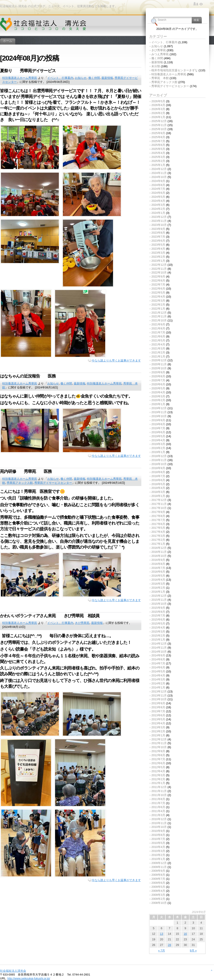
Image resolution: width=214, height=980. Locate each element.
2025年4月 (158, 153)
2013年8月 (158, 707)
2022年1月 (158, 309)
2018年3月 (158, 492)
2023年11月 (159, 221)
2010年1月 (158, 859)
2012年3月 (158, 775)
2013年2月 (158, 731)
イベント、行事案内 (60, 78)
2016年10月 (159, 556)
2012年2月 (158, 779)
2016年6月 (158, 572)
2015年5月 (158, 624)
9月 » (193, 950)
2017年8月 (158, 516)
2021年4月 (158, 344)
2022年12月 (159, 265)
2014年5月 (158, 671)
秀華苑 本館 (160, 78)
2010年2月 (158, 855)
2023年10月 (159, 225)
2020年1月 (158, 404)
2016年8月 (158, 564)
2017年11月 (159, 504)
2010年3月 (158, 851)
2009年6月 (158, 883)
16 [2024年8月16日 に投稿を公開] (185, 934)
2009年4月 (158, 891)
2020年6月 (158, 384)
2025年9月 (158, 133)
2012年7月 (158, 759)
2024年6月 (158, 193)
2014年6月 (158, 667)
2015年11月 (159, 600)
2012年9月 (158, 751)
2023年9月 (158, 229)
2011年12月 (159, 787)
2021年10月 (159, 320)
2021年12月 (159, 313)
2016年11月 (159, 552)
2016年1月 (158, 592)
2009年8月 (158, 875)
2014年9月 (158, 655)
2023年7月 (158, 237)
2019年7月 (158, 428)
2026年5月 (158, 101)
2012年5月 (158, 767)
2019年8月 (158, 424)
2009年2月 (158, 899)
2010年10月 (159, 827)
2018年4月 (158, 488)
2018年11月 (159, 460)
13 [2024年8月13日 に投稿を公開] (162, 934)
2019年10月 (159, 416)
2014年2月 (158, 683)
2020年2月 (158, 400)
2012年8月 (158, 755)
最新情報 (107, 78)
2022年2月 (158, 305)
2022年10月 (159, 273)
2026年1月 (158, 117)
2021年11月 (159, 316)
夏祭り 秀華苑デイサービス (32, 71)
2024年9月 (158, 181)
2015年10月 (159, 604)
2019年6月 (158, 432)
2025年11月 (159, 125)
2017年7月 (158, 520)
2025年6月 (158, 145)
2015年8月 (158, 612)
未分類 (156, 66)
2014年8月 (158, 659)
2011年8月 (158, 799)
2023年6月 (158, 241)
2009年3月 (158, 895)
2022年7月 (158, 285)
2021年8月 (158, 328)
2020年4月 (158, 392)
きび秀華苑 (82, 623)
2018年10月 (159, 464)
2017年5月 (158, 528)
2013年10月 (159, 699)
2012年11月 (159, 743)
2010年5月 (158, 843)
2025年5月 (158, 149)
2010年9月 (158, 831)
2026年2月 (158, 113)
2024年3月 (158, 205)
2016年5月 (158, 576)
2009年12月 (159, 863)
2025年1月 (158, 165)
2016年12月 (159, 548)
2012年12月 (159, 739)
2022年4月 (158, 297)
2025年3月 (158, 157)
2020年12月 (159, 360)
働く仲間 (94, 78)
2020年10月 (159, 368)
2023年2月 (158, 257)
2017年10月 (159, 508)
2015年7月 (158, 616)
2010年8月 (158, 835)
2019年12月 (159, 408)
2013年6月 (158, 715)
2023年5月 (158, 245)
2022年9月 (158, 277)
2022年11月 (159, 269)
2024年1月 (158, 213)
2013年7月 (158, 711)
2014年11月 (159, 648)
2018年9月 (158, 468)
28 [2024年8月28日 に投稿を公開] (169, 945)
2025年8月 (158, 137)
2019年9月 (158, 420)
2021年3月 (158, 348)
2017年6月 (158, 524)
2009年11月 (159, 867)
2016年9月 (158, 560)
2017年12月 (159, 500)
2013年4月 (158, 723)
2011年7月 (158, 803)
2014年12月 (159, 644)
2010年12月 (159, 819)
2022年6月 (158, 289)
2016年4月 (158, 580)
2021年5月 (158, 340)
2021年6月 (158, 336)
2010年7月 (158, 839)
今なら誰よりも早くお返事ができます (116, 360)
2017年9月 (158, 512)
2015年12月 (159, 596)
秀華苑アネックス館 (20, 483)
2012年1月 (158, 783)
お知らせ (81, 78)
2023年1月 (158, 261)
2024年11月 (159, 173)
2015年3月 (158, 632)
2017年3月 (158, 536)
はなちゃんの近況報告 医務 (28, 376)
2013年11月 (159, 695)
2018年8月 (158, 472)
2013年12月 (159, 691)
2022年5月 (158, 293)
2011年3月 (158, 815)
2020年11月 (159, 364)
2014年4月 (158, 675)
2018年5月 (158, 484)
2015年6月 (158, 620)
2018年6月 (158, 480)
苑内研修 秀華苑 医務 (26, 471)
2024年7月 (158, 189)
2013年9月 (158, 703)
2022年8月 (158, 281)
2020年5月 (158, 388)
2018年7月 (158, 476)
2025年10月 (159, 129)
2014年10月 (159, 652)
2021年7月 (158, 332)
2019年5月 (158, 436)
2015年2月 (158, 636)
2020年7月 (158, 380)
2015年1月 (158, 640)
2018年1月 (158, 496)
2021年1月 (158, 356)
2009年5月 (158, 887)
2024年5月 (158, 197)
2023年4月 (158, 249)
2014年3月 (158, 679)
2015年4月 (158, 628)
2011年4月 (158, 811)
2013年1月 (158, 735)
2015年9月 (158, 608)
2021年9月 (158, 324)
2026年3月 (158, 109)
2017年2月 (158, 540)
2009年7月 (158, 879)
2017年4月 (158, 532)
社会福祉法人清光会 (13, 971)
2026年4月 (158, 105)
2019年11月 (159, 412)
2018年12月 (159, 456)
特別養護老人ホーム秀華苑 (20, 78)
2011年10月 (159, 795)
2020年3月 (158, 396)
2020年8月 (158, 376)
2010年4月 (158, 847)
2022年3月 (158, 301)
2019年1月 (158, 452)
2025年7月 (158, 141)
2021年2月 (158, 352)
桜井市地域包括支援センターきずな (175, 70)
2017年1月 (158, 544)
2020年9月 (158, 372)
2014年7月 (158, 663)
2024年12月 (159, 169)
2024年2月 (158, 209)
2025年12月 (159, 121)
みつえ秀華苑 (160, 54)
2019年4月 (158, 440)
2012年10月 (159, 747)
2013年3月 (158, 727)
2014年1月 (158, 687)
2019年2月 (158, 448)
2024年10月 (159, 177)
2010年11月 (159, 823)
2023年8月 (158, 233)
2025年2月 (158, 161)
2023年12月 (159, 217)
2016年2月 (158, 588)
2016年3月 (158, 584)
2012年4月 (158, 771)
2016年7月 (158, 568)
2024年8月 (158, 185)
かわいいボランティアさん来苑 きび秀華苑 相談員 (50, 616)
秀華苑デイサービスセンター (53, 483)
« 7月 (162, 950)
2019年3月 (158, 444)
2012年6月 (158, 763)
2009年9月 (158, 871)
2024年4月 (158, 201)
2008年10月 (159, 903)
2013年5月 (158, 719)
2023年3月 (158, 253)
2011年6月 (158, 807)
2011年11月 (159, 791)
